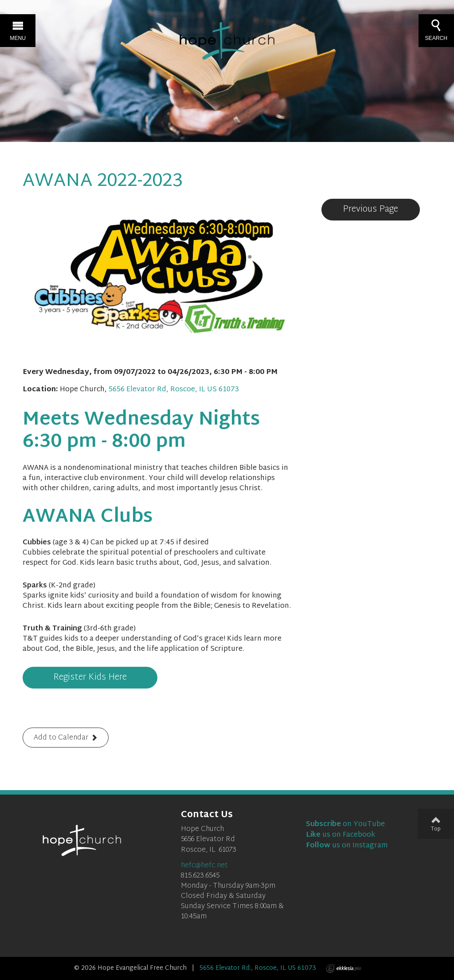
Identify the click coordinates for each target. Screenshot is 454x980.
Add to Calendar (61, 738)
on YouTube (345, 825)
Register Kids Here (90, 677)
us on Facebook (340, 835)
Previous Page (370, 209)
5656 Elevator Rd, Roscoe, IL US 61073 (174, 390)
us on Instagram (347, 846)
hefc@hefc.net (204, 866)
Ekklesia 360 (344, 968)
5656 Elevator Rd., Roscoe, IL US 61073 (258, 968)
